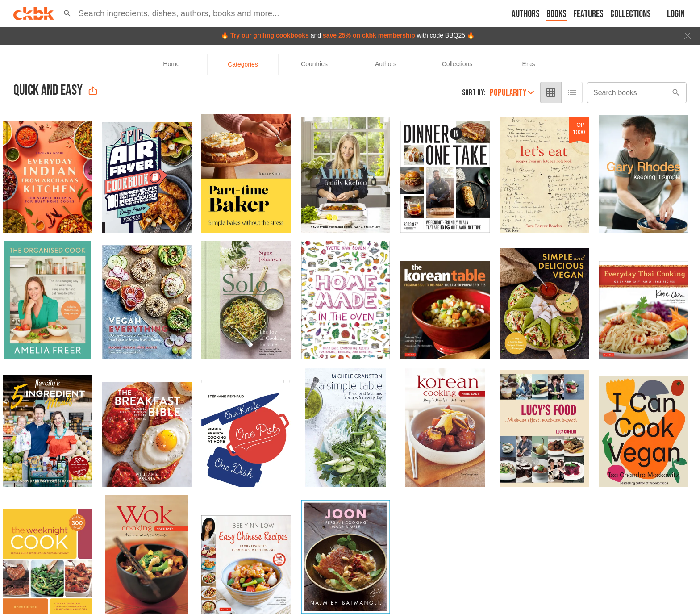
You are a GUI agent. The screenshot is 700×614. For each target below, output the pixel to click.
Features (588, 14)
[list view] (572, 92)
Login (676, 14)
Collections (631, 14)
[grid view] (551, 92)
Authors (526, 14)
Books (556, 14)
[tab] (171, 64)
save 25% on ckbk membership (369, 35)
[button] (67, 13)
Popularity (512, 93)
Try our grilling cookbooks (270, 35)
